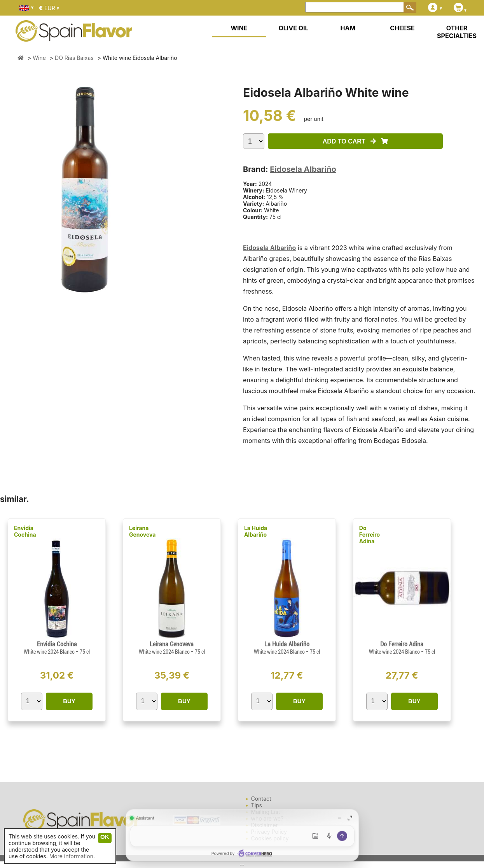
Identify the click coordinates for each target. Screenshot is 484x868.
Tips (257, 805)
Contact (261, 799)
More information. (72, 856)
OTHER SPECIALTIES (457, 32)
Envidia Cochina (25, 531)
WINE (239, 28)
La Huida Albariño (256, 531)
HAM (348, 28)
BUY (69, 701)
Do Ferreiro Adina (370, 535)
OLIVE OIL (293, 28)
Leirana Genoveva (142, 531)
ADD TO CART (356, 141)
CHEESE (402, 28)
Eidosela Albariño (303, 169)
